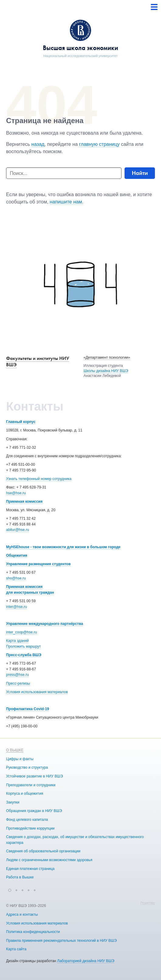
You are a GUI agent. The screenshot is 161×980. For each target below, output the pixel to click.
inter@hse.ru (17, 607)
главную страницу (99, 144)
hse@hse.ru (16, 493)
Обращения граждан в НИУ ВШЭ (34, 811)
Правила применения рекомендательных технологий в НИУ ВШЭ (62, 941)
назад (38, 144)
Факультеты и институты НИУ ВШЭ (38, 361)
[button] (10, 889)
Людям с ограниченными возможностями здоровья (49, 860)
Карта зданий (17, 641)
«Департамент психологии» (107, 357)
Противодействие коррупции (30, 828)
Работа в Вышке (20, 877)
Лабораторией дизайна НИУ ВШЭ (86, 961)
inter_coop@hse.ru (22, 632)
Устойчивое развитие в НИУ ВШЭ (34, 776)
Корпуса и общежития (25, 794)
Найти (140, 173)
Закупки (13, 802)
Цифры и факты (20, 759)
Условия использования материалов (37, 692)
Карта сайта (16, 949)
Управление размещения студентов (38, 564)
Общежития (17, 555)
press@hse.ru (17, 675)
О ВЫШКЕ (15, 750)
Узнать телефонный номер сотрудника (39, 479)
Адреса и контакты (22, 915)
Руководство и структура (27, 767)
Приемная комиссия (24, 502)
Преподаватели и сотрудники (31, 785)
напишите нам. (67, 202)
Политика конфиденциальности (33, 932)
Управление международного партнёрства (45, 624)
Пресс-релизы (18, 683)
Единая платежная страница (30, 868)
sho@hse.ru (16, 578)
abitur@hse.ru (18, 530)
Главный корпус (21, 422)
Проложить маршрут (23, 646)
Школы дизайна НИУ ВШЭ (106, 371)
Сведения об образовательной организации (43, 851)
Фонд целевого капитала (27, 820)
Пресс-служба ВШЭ (24, 655)
